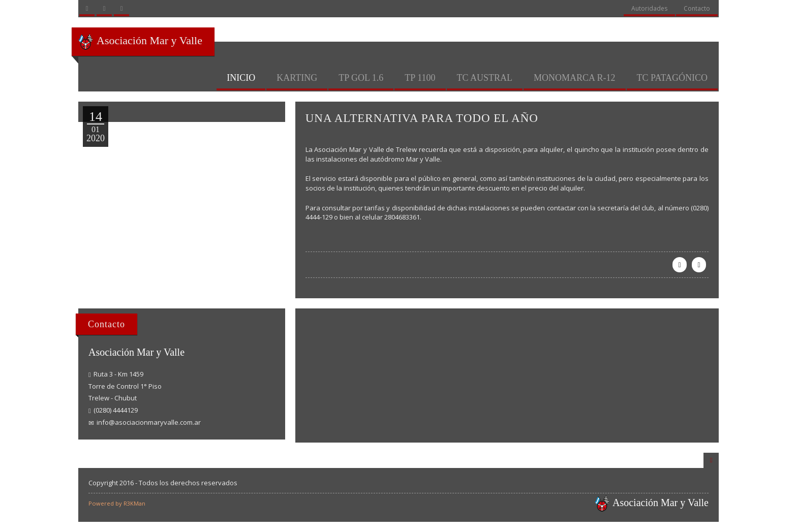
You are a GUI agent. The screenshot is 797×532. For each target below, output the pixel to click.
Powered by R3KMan (117, 503)
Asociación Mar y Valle (140, 42)
